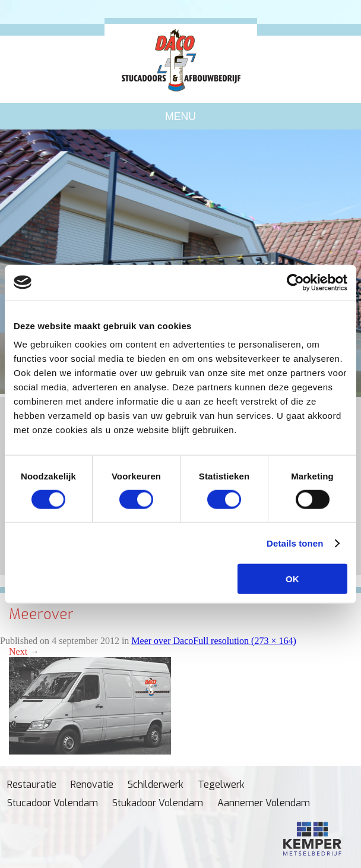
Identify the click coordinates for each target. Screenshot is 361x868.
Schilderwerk (156, 785)
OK (292, 579)
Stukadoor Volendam (158, 803)
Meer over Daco (162, 641)
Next (24, 651)
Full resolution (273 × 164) (244, 641)
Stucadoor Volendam (53, 803)
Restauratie (32, 785)
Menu (180, 116)
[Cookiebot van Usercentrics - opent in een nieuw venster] (295, 282)
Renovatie (92, 785)
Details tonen (295, 543)
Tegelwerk (221, 785)
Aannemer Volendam (264, 803)
